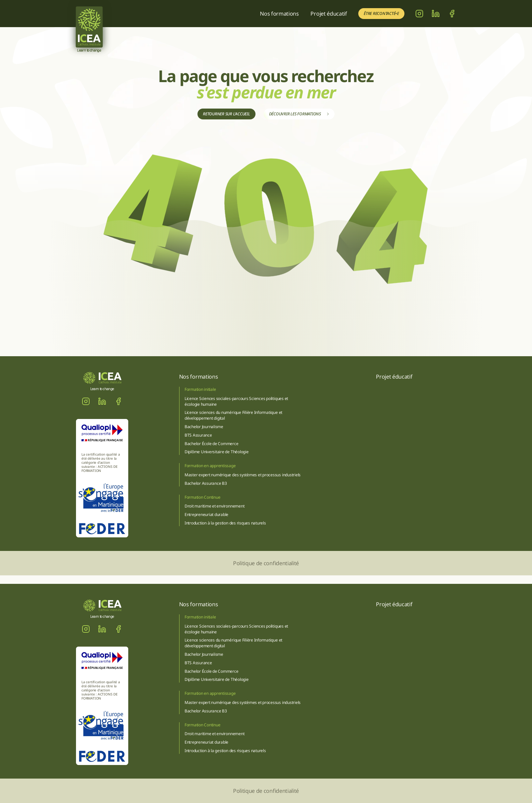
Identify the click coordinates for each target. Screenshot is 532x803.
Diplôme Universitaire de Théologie (217, 452)
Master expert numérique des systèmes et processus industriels (243, 475)
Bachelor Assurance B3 (206, 483)
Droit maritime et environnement (215, 506)
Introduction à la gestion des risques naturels (225, 523)
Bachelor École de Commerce (212, 444)
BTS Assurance (198, 435)
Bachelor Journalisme (204, 427)
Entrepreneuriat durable (206, 514)
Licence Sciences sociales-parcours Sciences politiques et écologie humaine (237, 401)
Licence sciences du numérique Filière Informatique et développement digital (234, 415)
